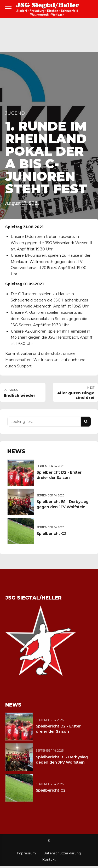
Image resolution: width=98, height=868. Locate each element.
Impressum (26, 853)
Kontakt (49, 859)
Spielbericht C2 (51, 534)
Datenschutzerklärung (62, 853)
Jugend (15, 113)
